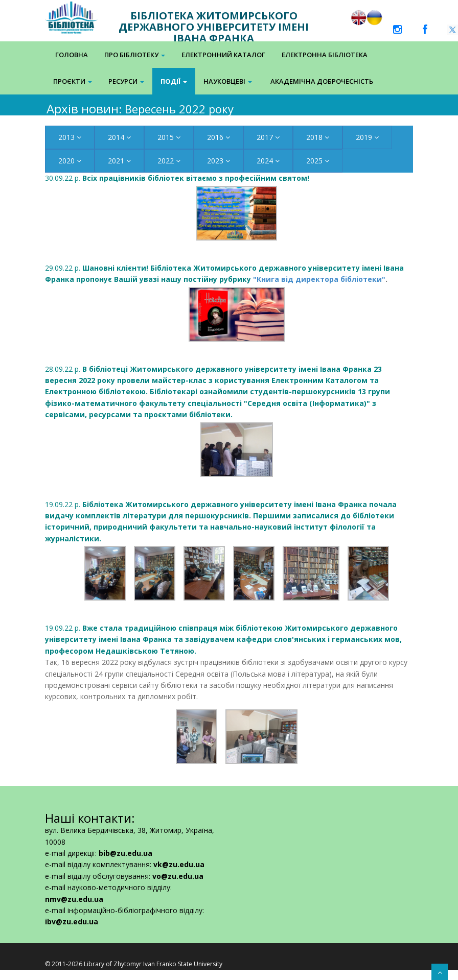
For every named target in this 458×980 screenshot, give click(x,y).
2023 (219, 161)
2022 (169, 161)
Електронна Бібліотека (325, 55)
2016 (219, 137)
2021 (119, 161)
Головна (72, 55)
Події (174, 81)
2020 (70, 161)
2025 (318, 161)
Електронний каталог (223, 55)
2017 (268, 137)
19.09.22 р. (223, 639)
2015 (169, 137)
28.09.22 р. (217, 392)
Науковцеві (228, 81)
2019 (367, 137)
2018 (318, 137)
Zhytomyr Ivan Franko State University (168, 964)
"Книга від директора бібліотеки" (319, 279)
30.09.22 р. (177, 178)
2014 (119, 137)
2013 (70, 137)
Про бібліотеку (135, 55)
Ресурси (126, 81)
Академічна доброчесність (322, 81)
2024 (268, 161)
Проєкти (73, 81)
